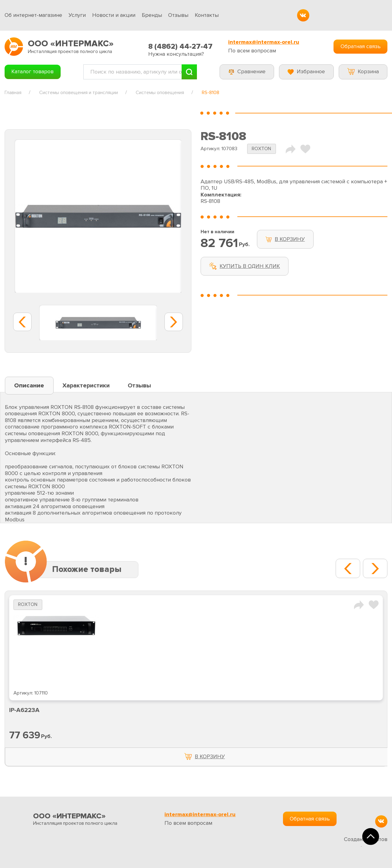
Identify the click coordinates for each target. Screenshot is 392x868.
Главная (13, 93)
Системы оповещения (160, 93)
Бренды (152, 15)
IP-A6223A (24, 710)
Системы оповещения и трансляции (79, 93)
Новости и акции (114, 15)
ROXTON (261, 149)
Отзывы (178, 15)
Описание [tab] (29, 386)
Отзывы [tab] (139, 386)
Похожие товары (87, 569)
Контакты (207, 15)
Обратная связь (361, 46)
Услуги (77, 15)
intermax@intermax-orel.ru (264, 42)
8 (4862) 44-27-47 (180, 46)
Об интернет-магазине (33, 15)
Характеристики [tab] (86, 386)
